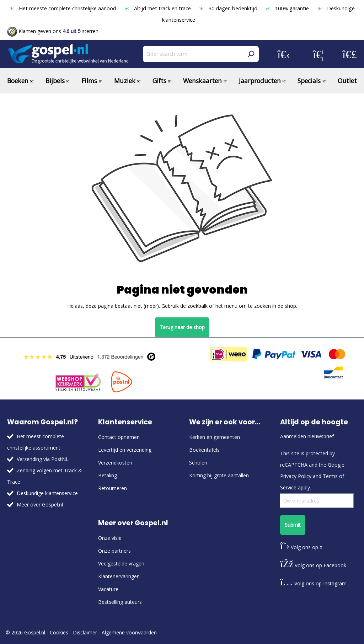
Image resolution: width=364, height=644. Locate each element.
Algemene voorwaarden (129, 632)
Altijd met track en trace (159, 8)
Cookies (59, 632)
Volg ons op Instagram (313, 583)
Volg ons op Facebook (313, 565)
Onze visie (110, 538)
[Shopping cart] (350, 54)
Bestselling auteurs (120, 602)
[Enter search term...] (193, 54)
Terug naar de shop (182, 327)
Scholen (198, 463)
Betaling (108, 475)
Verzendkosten (115, 463)
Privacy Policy (296, 476)
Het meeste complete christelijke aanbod (63, 8)
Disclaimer (85, 632)
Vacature (108, 589)
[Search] (251, 54)
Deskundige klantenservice (47, 493)
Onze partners (114, 551)
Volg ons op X (301, 547)
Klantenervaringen (119, 576)
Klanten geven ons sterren (53, 31)
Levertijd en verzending (125, 450)
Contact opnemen (119, 437)
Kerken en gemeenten (215, 437)
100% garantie (288, 8)
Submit (293, 525)
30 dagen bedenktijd (229, 8)
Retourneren (113, 488)
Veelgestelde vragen (121, 563)
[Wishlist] (318, 54)
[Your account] (284, 54)
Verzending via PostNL (43, 459)
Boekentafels (204, 450)
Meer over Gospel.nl (40, 505)
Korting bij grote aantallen (219, 475)
